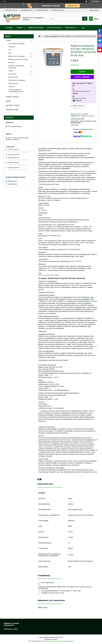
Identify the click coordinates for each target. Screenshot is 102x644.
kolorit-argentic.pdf (47, 582)
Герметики (12, 47)
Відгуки (8, 101)
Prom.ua (61, 637)
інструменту (62, 429)
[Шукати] (85, 19)
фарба (59, 149)
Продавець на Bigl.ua (51, 639)
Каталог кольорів (54, 28)
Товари (19, 28)
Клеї (10, 50)
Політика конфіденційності (66, 641)
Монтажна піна (13, 83)
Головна (9, 28)
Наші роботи (71, 28)
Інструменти (12, 74)
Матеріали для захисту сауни (18, 59)
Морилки (11, 63)
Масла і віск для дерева (16, 56)
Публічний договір (12, 110)
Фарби (11, 71)
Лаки (10, 53)
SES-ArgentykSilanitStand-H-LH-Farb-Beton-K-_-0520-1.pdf (61, 591)
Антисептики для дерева (16, 44)
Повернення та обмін (11, 629)
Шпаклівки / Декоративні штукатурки (16, 67)
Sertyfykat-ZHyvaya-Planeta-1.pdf (52, 593)
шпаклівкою (85, 299)
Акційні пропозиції (36, 28)
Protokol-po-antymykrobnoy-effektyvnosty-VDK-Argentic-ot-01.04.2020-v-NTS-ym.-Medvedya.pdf (66, 588)
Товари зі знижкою (12, 97)
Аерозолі (11, 87)
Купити (82, 72)
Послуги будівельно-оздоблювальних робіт (16, 91)
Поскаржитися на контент (49, 641)
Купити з (82, 77)
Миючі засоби (13, 77)
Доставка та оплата (13, 105)
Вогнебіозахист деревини (17, 80)
